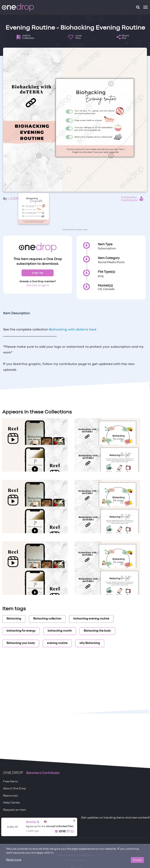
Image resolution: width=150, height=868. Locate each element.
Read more (14, 860)
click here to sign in (38, 285)
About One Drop (14, 789)
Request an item (15, 810)
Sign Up (38, 273)
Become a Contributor (43, 773)
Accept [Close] (137, 860)
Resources (10, 796)
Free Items (11, 782)
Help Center (11, 803)
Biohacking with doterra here (73, 330)
